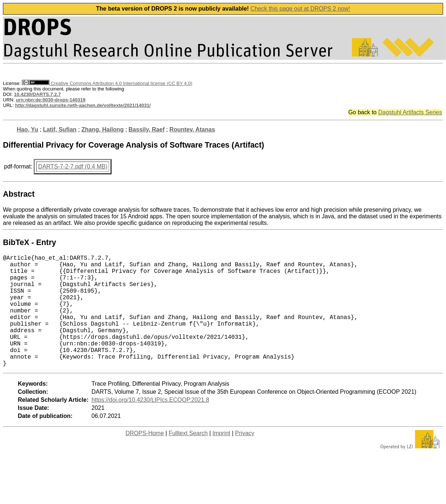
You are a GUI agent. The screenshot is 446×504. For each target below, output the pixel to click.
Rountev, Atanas (192, 129)
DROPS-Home (145, 458)
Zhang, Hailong (102, 129)
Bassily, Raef (146, 129)
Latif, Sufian (60, 129)
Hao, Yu (27, 129)
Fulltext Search (188, 458)
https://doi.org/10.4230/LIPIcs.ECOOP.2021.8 (150, 425)
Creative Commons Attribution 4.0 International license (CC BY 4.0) (107, 83)
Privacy (245, 458)
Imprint (222, 458)
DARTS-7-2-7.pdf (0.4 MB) (73, 166)
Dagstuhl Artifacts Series (410, 112)
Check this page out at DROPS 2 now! (300, 9)
